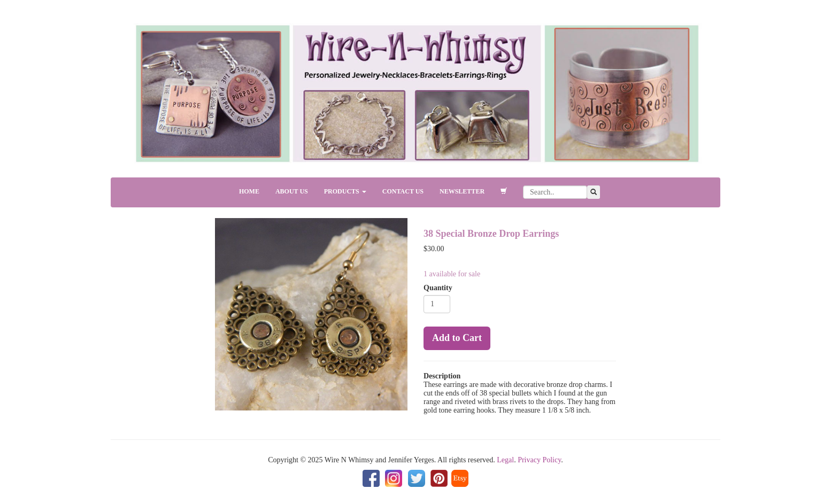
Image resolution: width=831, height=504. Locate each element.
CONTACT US (403, 191)
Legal (505, 460)
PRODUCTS (345, 191)
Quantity (438, 288)
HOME (249, 191)
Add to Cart (457, 338)
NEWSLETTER (462, 191)
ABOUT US (292, 191)
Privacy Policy (539, 460)
